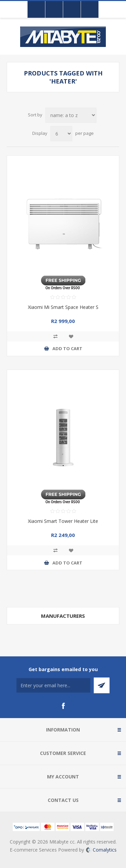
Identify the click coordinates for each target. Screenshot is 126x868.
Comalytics (101, 850)
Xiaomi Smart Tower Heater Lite (63, 521)
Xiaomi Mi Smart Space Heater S (63, 307)
